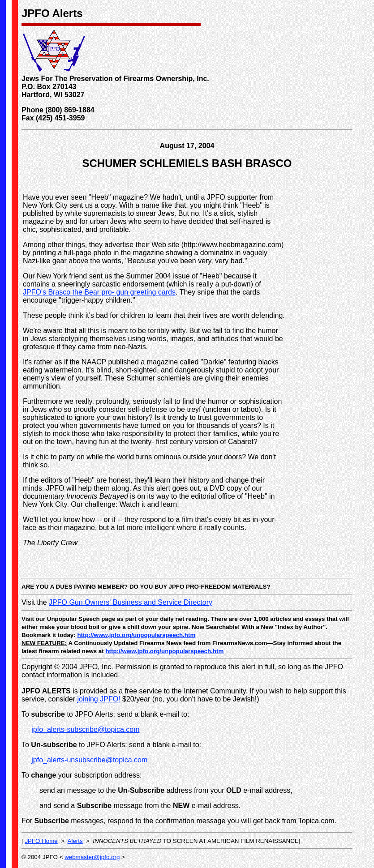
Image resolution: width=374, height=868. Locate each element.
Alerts (75, 841)
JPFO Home (41, 841)
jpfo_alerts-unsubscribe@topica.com (89, 760)
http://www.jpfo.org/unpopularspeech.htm (136, 635)
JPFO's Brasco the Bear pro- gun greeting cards (99, 292)
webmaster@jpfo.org (92, 857)
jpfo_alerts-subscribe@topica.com (85, 729)
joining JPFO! (99, 699)
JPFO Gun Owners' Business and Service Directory (131, 602)
